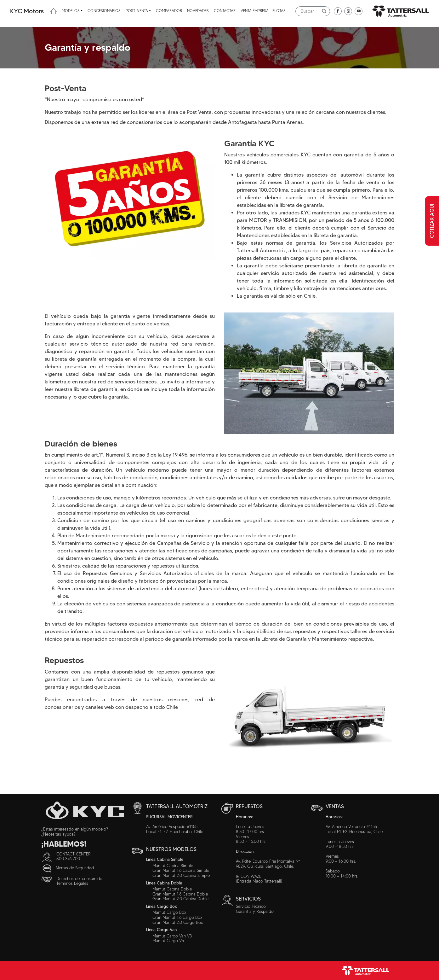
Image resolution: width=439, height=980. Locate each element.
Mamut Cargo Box (169, 912)
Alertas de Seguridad (75, 867)
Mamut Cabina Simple (173, 866)
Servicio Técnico (251, 906)
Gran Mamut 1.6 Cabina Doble (180, 894)
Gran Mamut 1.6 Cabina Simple (181, 870)
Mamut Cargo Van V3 (172, 936)
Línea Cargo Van (161, 930)
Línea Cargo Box (162, 906)
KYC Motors (27, 11)
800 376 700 (68, 859)
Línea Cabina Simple (165, 859)
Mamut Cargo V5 (168, 941)
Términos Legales (72, 883)
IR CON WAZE (249, 876)
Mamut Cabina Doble (172, 889)
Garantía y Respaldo (255, 911)
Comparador (169, 11)
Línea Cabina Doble (164, 883)
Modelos (71, 11)
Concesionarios (104, 11)
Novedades (198, 11)
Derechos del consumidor (80, 878)
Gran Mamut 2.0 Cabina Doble (180, 899)
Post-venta (137, 11)
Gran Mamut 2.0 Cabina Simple (181, 875)
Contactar (225, 11)
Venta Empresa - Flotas (263, 11)
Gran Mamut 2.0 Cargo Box (178, 922)
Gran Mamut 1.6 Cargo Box (177, 917)
